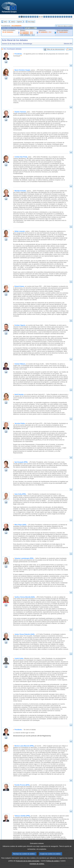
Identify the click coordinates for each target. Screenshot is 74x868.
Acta (70, 49)
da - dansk (26, 17)
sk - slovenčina (65, 17)
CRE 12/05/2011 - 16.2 (27, 35)
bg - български (19, 17)
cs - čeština (24, 17)
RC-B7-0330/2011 (8, 32)
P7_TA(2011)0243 (62, 32)
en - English (35, 17)
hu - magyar (51, 17)
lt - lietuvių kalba (49, 17)
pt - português (60, 17)
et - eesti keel (31, 17)
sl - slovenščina (67, 17)
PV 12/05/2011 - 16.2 (26, 32)
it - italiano (44, 17)
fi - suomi (69, 17)
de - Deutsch (28, 17)
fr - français (37, 17)
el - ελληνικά (33, 17)
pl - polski (58, 17)
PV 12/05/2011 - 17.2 (26, 34)
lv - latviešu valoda (47, 17)
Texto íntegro (31, 22)
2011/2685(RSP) (16, 26)
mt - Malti (53, 17)
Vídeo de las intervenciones (55, 49)
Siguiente (19, 22)
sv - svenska (71, 17)
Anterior (13, 22)
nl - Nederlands (56, 17)
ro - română (62, 17)
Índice (5, 22)
